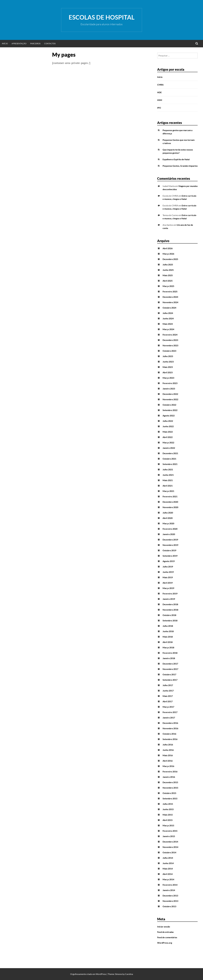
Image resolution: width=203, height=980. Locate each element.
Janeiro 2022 (169, 448)
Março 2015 (168, 825)
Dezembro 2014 (170, 842)
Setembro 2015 (170, 798)
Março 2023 (168, 378)
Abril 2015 (168, 820)
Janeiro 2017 (169, 718)
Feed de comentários (167, 937)
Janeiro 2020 (169, 534)
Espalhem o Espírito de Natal (176, 159)
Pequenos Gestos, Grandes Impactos (180, 166)
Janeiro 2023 (169, 389)
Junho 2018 (168, 631)
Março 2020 (168, 523)
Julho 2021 (168, 469)
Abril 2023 (168, 372)
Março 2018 (168, 647)
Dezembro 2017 (170, 664)
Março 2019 (168, 588)
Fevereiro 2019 (170, 593)
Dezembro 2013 (170, 896)
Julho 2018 (168, 626)
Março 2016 (168, 766)
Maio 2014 (168, 869)
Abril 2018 (168, 642)
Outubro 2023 (169, 351)
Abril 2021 (168, 486)
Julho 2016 (168, 745)
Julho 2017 (168, 685)
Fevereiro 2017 (170, 712)
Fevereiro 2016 (170, 771)
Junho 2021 (168, 475)
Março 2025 (168, 286)
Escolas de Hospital (102, 17)
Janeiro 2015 (169, 836)
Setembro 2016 (170, 739)
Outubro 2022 (169, 405)
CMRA (160, 85)
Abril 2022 (168, 437)
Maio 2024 (168, 324)
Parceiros (35, 43)
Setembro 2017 (170, 680)
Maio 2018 (168, 637)
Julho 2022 (168, 421)
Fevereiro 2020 (170, 529)
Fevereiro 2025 (170, 291)
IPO (159, 108)
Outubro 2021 (169, 459)
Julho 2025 (168, 264)
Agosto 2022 (169, 416)
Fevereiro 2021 (170, 496)
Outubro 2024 (169, 308)
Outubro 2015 (169, 793)
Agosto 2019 (169, 561)
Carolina (129, 974)
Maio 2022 (168, 432)
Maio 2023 (168, 367)
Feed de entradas (165, 932)
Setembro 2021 (170, 464)
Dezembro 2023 (170, 340)
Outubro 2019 (169, 550)
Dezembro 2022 (170, 394)
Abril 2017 (168, 701)
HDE (159, 92)
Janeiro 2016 (169, 777)
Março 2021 (168, 491)
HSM (160, 100)
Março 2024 (168, 329)
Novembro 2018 (170, 610)
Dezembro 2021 (170, 453)
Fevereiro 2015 (170, 831)
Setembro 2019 (170, 556)
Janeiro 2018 (169, 658)
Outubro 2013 (169, 906)
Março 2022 (168, 442)
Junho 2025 (168, 270)
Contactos (50, 43)
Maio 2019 (168, 577)
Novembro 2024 (170, 302)
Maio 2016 (168, 755)
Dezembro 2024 (170, 297)
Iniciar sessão (164, 927)
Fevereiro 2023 (170, 383)
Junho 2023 (168, 362)
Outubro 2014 (169, 852)
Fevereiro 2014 (170, 885)
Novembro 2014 (170, 847)
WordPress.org (165, 943)
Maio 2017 (168, 696)
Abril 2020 (168, 518)
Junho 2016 (168, 750)
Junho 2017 (168, 691)
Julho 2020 (168, 513)
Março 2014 (168, 879)
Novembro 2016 (170, 728)
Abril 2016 (168, 761)
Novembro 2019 (170, 545)
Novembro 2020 (170, 507)
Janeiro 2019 (169, 599)
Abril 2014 (168, 874)
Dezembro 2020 (170, 502)
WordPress (101, 974)
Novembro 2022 (170, 399)
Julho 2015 (168, 804)
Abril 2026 (168, 248)
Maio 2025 (168, 275)
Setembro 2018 (170, 620)
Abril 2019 (168, 583)
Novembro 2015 (170, 788)
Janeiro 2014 (169, 890)
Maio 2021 (168, 480)
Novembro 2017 (170, 669)
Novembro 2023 (170, 345)
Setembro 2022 (170, 410)
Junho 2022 (168, 426)
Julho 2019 (168, 567)
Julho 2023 (168, 356)
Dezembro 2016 (170, 723)
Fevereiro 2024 (170, 335)
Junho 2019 (168, 572)
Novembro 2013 (170, 901)
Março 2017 (168, 707)
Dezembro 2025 (170, 259)
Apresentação (19, 43)
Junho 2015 (168, 809)
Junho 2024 (168, 318)
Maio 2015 (168, 815)
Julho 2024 (168, 313)
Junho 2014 (168, 863)
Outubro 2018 (169, 615)
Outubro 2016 (169, 734)
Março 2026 (168, 254)
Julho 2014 (168, 858)
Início (5, 43)
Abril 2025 (168, 281)
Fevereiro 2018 (170, 653)
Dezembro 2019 (170, 540)
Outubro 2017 (169, 674)
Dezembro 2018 (170, 604)
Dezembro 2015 (170, 782)
